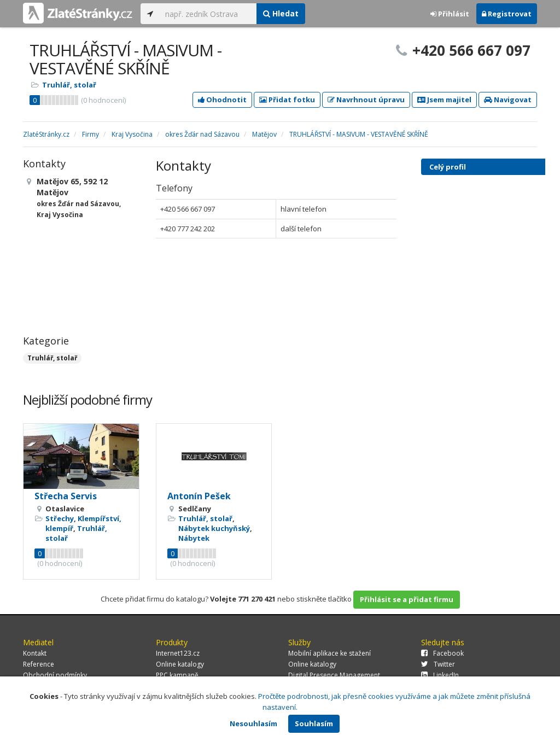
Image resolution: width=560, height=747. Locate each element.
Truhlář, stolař (69, 85)
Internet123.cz (178, 653)
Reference (39, 664)
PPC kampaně (177, 675)
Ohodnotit (222, 100)
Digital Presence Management (334, 675)
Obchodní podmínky (55, 675)
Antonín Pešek (199, 496)
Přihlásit (450, 14)
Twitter (438, 664)
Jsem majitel (444, 100)
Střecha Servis (66, 496)
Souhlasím (314, 723)
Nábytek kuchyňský (214, 528)
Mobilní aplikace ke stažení (329, 653)
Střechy (60, 518)
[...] (208, 14)
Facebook (442, 653)
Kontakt (35, 653)
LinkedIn (440, 675)
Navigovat (508, 100)
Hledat (281, 13)
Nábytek (194, 538)
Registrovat (507, 14)
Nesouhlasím (253, 723)
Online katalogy (180, 664)
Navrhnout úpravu (366, 100)
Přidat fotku (287, 100)
